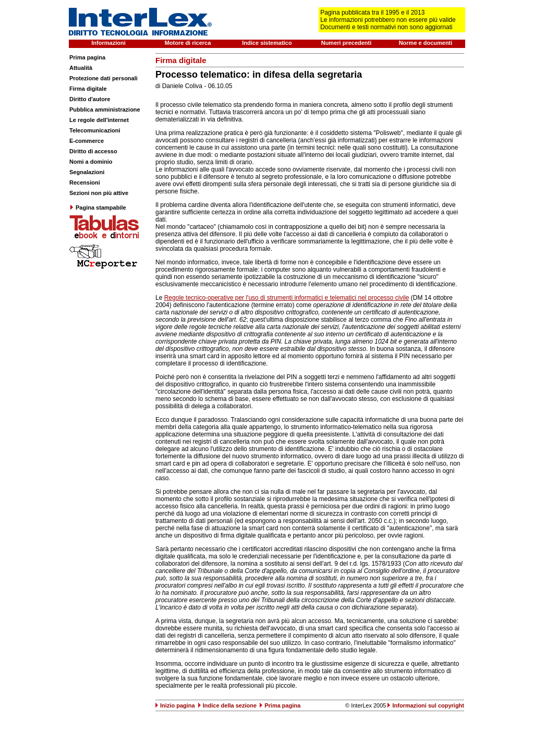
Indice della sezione (230, 705)
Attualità (81, 68)
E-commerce (87, 141)
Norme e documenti (426, 43)
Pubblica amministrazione (105, 109)
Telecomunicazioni (95, 130)
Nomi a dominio (91, 162)
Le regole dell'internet (99, 120)
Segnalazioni (87, 172)
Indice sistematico (267, 43)
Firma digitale (88, 89)
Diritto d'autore (90, 99)
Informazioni (108, 43)
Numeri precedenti (347, 43)
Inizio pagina (178, 705)
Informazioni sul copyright (428, 705)
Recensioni (85, 182)
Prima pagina (87, 57)
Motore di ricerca (188, 43)
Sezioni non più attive (99, 193)
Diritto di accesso (93, 151)
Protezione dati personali (104, 78)
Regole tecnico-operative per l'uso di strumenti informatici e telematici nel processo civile (287, 298)
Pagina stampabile (98, 208)
